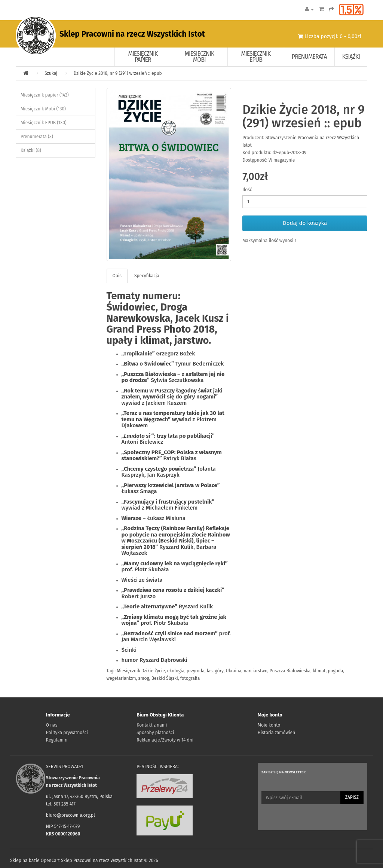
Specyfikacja (147, 276)
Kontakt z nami (152, 725)
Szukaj (51, 73)
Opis (117, 276)
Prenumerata (309, 57)
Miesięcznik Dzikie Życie (141, 671)
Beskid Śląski (165, 678)
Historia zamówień (276, 733)
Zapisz (352, 797)
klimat (319, 671)
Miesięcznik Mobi (200, 57)
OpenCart (50, 861)
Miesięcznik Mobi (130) (43, 109)
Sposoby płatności (155, 733)
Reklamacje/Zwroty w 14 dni (165, 740)
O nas (52, 725)
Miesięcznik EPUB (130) (44, 123)
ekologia (176, 671)
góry (219, 671)
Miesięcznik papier (143, 57)
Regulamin (57, 740)
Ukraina (234, 671)
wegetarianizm (121, 678)
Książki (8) (31, 150)
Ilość (247, 190)
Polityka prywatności (67, 733)
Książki (351, 57)
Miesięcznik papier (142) (45, 95)
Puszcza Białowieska (290, 671)
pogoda (335, 671)
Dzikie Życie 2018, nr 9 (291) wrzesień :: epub (118, 73)
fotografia (190, 678)
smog (144, 678)
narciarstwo (255, 671)
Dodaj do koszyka (305, 223)
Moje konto (269, 725)
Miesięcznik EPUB (256, 57)
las (210, 671)
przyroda (196, 671)
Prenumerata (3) (37, 137)
